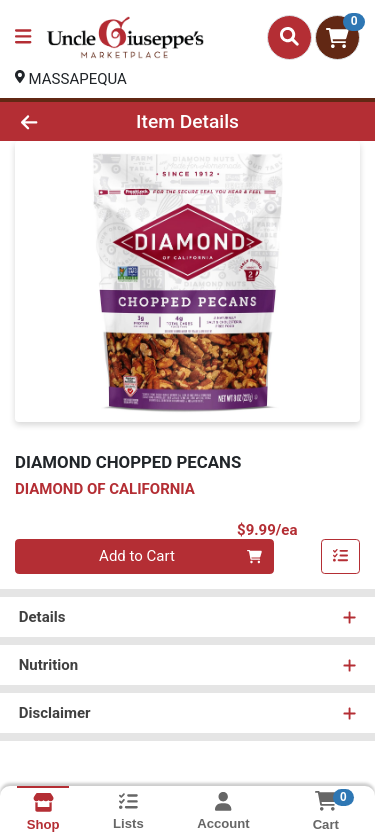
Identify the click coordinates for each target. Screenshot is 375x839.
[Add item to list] (341, 557)
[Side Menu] (23, 37)
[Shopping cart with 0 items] (337, 37)
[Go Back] (58, 121)
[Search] (289, 37)
